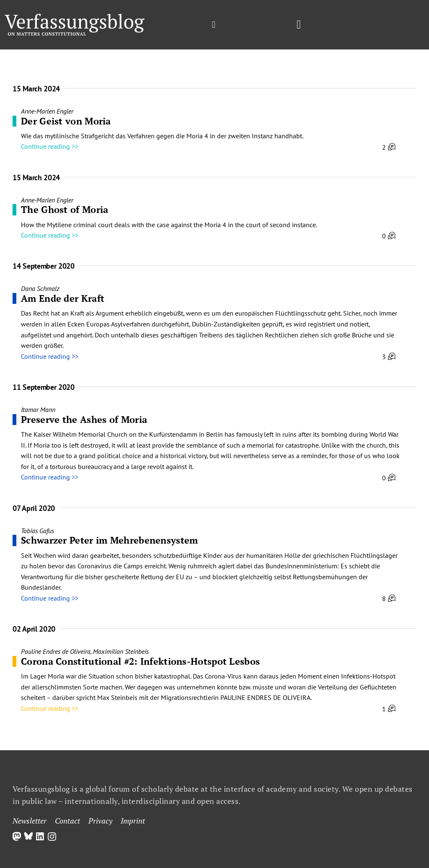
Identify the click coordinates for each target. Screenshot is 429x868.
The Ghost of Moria (65, 209)
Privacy (100, 821)
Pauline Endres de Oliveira (56, 651)
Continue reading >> (50, 146)
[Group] (75, 17)
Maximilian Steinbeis (121, 651)
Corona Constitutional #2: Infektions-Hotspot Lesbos (140, 661)
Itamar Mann (38, 409)
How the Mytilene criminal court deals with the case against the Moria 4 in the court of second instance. (169, 225)
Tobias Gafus (37, 531)
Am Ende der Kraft (63, 298)
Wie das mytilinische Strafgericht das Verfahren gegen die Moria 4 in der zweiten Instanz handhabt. (162, 136)
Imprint (133, 821)
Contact (67, 821)
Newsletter (30, 821)
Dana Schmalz (40, 288)
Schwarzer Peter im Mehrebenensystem (110, 540)
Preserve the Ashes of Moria (84, 419)
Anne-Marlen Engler (47, 111)
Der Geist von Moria (66, 121)
